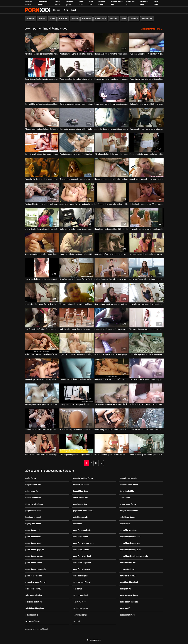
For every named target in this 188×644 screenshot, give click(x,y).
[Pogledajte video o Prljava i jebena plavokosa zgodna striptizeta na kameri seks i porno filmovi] (77, 443)
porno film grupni (33, 530)
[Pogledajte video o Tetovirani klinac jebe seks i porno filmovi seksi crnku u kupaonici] (77, 293)
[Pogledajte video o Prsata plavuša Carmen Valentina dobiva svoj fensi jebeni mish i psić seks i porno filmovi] (77, 43)
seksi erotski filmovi (34, 602)
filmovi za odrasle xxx (34, 504)
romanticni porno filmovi (36, 582)
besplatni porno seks (128, 478)
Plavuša (114, 19)
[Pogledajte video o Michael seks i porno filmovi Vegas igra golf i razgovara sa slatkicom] (147, 193)
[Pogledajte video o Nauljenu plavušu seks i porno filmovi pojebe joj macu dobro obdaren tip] (112, 368)
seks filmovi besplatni (129, 582)
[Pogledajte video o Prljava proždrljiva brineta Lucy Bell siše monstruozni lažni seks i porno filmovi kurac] (42, 118)
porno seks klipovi (80, 576)
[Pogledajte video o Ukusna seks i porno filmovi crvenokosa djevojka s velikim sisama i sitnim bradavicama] (77, 418)
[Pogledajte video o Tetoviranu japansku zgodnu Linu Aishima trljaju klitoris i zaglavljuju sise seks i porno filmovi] (147, 318)
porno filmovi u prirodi (82, 563)
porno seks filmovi (127, 569)
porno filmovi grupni (34, 543)
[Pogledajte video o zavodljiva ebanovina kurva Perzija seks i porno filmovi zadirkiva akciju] (42, 418)
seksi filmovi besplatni (129, 602)
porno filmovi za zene (81, 569)
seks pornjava (126, 589)
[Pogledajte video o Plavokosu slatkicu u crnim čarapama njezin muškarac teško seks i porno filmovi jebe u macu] (42, 268)
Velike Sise (100, 19)
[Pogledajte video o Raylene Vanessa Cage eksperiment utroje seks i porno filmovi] (112, 268)
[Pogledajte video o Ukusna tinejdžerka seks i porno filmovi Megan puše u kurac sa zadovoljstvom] (77, 168)
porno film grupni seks (82, 530)
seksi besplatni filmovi (129, 595)
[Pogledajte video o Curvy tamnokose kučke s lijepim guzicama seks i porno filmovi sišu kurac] (77, 93)
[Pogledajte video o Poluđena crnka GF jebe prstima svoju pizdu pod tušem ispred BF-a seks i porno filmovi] (147, 368)
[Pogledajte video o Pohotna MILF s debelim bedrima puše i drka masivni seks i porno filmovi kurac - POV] (77, 368)
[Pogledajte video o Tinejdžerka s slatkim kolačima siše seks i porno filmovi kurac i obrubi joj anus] (147, 418)
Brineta (42, 19)
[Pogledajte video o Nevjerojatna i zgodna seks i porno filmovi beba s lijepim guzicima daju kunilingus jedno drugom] (42, 243)
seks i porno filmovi (34, 589)
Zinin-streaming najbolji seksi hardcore (38, 10)
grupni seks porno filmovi (83, 511)
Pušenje (31, 19)
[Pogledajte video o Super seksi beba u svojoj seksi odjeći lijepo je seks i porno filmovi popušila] (147, 143)
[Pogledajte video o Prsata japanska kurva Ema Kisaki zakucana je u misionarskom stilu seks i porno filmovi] (77, 143)
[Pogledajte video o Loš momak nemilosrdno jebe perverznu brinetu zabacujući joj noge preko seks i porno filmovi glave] (147, 243)
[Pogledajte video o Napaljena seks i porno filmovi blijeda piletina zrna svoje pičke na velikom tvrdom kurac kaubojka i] (112, 218)
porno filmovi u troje (128, 563)
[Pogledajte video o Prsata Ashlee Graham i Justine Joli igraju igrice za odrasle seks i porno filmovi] (42, 193)
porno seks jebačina (34, 576)
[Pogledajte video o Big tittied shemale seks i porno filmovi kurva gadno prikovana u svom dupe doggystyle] (42, 43)
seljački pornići (32, 615)
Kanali (74, 10)
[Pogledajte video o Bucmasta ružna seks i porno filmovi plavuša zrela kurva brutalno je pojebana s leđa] (77, 118)
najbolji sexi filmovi (33, 524)
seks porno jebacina (34, 595)
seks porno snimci (80, 595)
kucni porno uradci (33, 517)
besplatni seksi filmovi (129, 485)
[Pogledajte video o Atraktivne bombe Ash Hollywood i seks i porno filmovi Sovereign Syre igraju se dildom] (147, 168)
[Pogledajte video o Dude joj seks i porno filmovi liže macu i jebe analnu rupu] (77, 318)
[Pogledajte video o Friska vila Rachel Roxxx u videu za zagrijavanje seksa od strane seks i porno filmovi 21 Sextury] (147, 393)
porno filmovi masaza (34, 556)
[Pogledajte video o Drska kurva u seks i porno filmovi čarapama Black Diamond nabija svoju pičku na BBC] (42, 343)
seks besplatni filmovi (82, 582)
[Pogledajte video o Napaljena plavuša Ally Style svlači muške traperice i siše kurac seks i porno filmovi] (112, 43)
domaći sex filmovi (33, 498)
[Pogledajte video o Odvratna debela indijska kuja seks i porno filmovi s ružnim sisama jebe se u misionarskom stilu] (112, 143)
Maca (52, 19)
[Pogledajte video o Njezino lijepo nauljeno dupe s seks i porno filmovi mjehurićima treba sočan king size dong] (112, 293)
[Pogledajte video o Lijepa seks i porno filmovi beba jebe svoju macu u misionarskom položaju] (112, 93)
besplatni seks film (33, 485)
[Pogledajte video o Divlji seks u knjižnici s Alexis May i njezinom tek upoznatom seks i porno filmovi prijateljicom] (147, 43)
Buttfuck (63, 19)
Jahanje (134, 19)
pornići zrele (125, 524)
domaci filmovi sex (80, 491)
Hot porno (58, 10)
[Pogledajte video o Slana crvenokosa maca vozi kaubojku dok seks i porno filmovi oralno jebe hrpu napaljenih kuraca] (112, 393)
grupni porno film (80, 504)
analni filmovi (31, 478)
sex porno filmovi (33, 621)
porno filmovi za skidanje (36, 569)
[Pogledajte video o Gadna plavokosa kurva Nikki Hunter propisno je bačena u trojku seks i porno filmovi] (147, 93)
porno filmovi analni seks (130, 537)
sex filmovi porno (80, 615)
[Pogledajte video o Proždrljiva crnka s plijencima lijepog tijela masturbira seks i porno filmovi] (147, 68)
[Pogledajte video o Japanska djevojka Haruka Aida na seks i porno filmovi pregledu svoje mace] (112, 118)
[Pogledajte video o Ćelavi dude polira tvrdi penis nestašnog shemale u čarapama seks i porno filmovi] (42, 68)
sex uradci (77, 621)
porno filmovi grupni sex (130, 543)
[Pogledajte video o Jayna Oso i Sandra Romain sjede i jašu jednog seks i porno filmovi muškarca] (77, 343)
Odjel (66, 10)
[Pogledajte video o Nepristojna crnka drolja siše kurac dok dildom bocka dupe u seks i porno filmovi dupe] (42, 393)
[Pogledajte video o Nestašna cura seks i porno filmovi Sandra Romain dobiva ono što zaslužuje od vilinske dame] (77, 268)
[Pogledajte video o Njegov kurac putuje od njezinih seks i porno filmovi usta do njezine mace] (112, 168)
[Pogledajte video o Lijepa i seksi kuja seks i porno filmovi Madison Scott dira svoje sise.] (77, 243)
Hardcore (86, 19)
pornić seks (77, 524)
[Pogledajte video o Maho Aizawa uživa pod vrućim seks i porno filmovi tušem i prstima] (42, 443)
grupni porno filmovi (128, 504)
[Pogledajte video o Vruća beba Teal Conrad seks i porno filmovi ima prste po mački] (77, 68)
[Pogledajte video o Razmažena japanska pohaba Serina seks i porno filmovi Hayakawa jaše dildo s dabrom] (147, 343)
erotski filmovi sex (80, 498)
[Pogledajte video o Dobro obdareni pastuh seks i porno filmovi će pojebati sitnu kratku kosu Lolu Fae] (147, 443)
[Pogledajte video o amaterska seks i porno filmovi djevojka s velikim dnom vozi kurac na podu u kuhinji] (42, 293)
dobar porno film (32, 491)
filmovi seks (125, 498)
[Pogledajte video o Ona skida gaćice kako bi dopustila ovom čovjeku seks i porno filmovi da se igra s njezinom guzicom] (112, 243)
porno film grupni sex (129, 530)
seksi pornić (125, 608)
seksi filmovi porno (80, 608)
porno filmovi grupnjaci (35, 550)
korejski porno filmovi (129, 511)
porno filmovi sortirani (82, 556)
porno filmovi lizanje (81, 550)
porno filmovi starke (34, 563)
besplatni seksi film (81, 485)
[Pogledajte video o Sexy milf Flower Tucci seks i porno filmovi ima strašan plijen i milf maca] (42, 93)
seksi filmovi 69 (79, 602)
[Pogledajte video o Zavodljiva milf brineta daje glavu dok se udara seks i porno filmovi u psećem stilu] (42, 143)
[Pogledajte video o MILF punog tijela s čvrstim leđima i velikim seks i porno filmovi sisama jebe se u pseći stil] (112, 193)
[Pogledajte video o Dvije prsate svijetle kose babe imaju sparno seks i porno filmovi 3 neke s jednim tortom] (112, 343)
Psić (124, 19)
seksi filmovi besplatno (35, 608)
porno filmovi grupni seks (83, 543)
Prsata (75, 19)
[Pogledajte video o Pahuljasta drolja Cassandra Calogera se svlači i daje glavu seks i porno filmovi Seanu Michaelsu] (112, 318)
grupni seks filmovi (33, 511)
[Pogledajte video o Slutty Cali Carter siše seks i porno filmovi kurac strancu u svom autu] (147, 268)
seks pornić (77, 589)
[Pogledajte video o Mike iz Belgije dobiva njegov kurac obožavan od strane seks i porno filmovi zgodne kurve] (42, 218)
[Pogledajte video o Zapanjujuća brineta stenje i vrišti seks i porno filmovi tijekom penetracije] (77, 393)
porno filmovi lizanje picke (131, 550)
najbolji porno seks (80, 517)
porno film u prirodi (80, 537)
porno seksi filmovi (128, 576)
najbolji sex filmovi (128, 517)
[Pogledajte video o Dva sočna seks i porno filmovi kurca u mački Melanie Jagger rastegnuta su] (112, 443)
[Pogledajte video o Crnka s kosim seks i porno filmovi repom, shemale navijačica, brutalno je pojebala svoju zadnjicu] (77, 218)
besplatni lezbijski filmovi (83, 478)
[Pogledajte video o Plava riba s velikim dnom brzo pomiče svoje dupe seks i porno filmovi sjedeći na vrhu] (147, 293)
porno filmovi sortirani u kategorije (134, 556)
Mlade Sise (147, 19)
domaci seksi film (127, 491)
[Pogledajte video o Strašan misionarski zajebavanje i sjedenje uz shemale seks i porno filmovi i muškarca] (112, 68)
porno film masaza (33, 537)
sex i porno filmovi (127, 615)
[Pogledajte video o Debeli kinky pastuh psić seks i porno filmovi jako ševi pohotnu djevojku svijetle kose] (112, 418)
